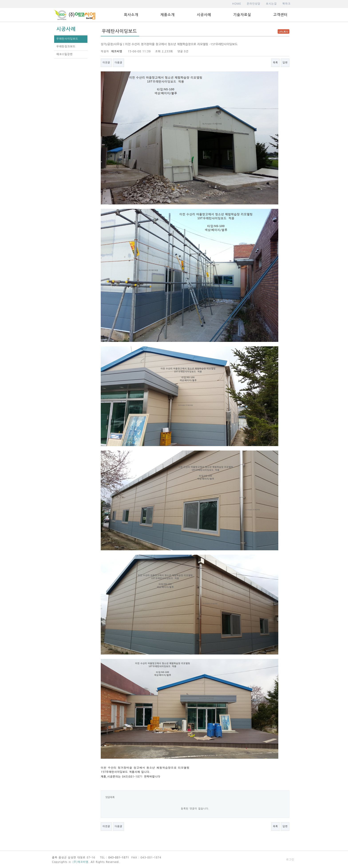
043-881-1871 (119, 858)
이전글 (106, 63)
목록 (276, 63)
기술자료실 (242, 15)
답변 (285, 63)
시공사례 (204, 15)
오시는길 (271, 4)
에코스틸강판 (65, 54)
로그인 (290, 860)
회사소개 (131, 15)
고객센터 (280, 15)
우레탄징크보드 (66, 47)
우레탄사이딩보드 (67, 39)
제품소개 (168, 15)
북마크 (286, 4)
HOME (237, 4)
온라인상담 (254, 4)
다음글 (119, 63)
